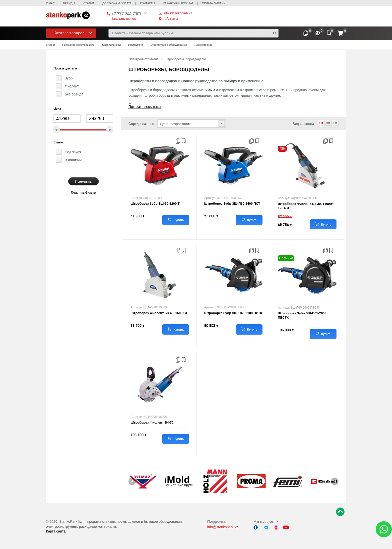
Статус (58, 142)
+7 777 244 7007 (126, 14)
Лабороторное (203, 45)
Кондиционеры (111, 45)
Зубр (69, 78)
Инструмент (136, 45)
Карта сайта (56, 531)
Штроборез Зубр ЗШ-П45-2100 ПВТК (233, 313)
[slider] (56, 130)
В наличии (73, 160)
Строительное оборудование (169, 45)
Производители (65, 68)
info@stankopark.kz (178, 13)
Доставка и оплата (117, 3)
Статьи (89, 3)
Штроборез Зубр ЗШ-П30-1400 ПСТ (232, 204)
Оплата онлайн (214, 3)
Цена (57, 109)
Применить (83, 181)
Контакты (147, 3)
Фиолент (72, 86)
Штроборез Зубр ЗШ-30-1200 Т (155, 204)
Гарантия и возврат (178, 3)
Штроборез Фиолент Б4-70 (152, 422)
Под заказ (73, 152)
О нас (50, 3)
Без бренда (74, 94)
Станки (50, 45)
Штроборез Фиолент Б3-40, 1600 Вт (159, 313)
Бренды (69, 3)
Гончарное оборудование (78, 45)
